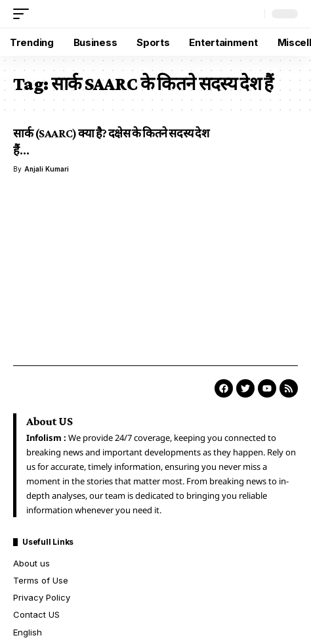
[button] (24, 14)
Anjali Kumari (47, 169)
